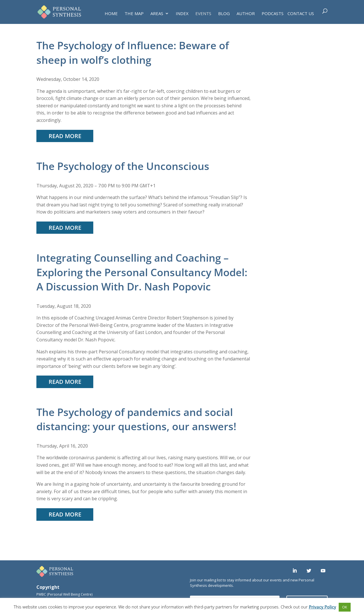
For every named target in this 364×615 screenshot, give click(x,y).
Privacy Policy (322, 607)
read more (65, 136)
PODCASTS (273, 14)
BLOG (224, 14)
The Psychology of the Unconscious (123, 166)
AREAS (157, 14)
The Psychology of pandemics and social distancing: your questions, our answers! (136, 419)
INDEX (182, 14)
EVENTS (203, 14)
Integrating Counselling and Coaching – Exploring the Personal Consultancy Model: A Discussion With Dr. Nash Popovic (142, 272)
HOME (111, 14)
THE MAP (134, 14)
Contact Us (301, 14)
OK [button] (345, 607)
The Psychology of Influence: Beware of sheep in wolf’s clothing (133, 53)
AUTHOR (246, 14)
